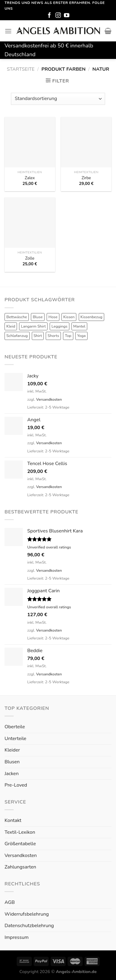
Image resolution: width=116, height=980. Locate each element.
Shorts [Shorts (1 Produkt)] (53, 336)
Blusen (12, 762)
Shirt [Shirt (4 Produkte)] (38, 336)
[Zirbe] (86, 142)
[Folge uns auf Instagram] (58, 16)
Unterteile (15, 739)
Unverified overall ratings (49, 547)
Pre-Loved (16, 785)
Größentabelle (20, 844)
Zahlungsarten (20, 867)
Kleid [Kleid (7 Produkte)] (11, 326)
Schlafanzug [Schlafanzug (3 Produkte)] (17, 336)
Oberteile (15, 727)
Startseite (21, 69)
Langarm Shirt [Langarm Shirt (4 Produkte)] (33, 326)
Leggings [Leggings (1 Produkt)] (60, 326)
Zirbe (86, 178)
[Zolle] (30, 223)
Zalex (30, 178)
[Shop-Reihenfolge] (58, 99)
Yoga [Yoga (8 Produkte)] (81, 336)
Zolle (30, 258)
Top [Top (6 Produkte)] (68, 336)
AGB (10, 902)
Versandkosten (49, 399)
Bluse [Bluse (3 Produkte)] (38, 317)
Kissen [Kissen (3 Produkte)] (69, 317)
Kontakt (13, 820)
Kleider (12, 750)
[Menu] (8, 31)
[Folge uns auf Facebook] (49, 16)
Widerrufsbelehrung (27, 914)
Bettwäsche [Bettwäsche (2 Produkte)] (17, 317)
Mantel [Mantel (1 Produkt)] (79, 326)
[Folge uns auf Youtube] (67, 16)
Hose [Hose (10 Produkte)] (53, 317)
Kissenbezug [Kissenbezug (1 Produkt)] (91, 317)
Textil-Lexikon (20, 832)
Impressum (17, 937)
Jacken (12, 774)
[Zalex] (30, 142)
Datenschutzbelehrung (29, 926)
